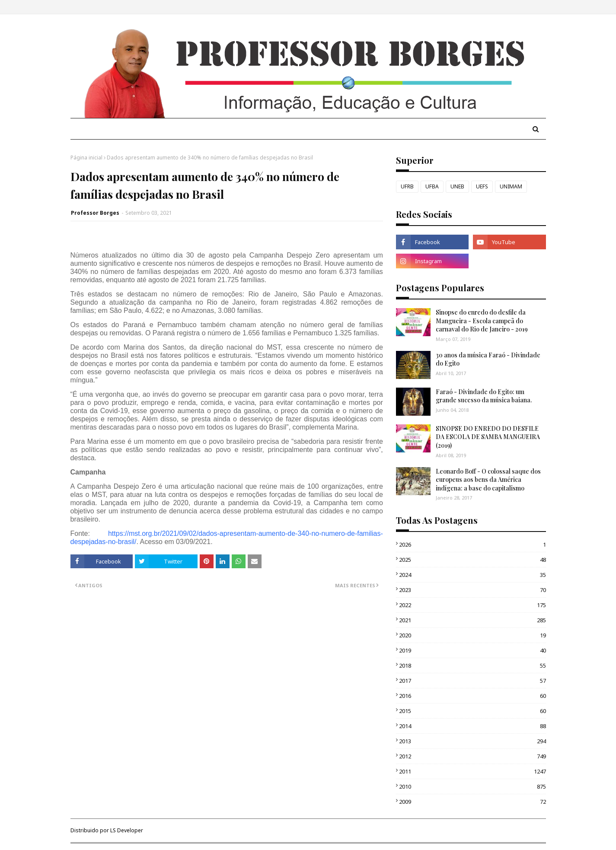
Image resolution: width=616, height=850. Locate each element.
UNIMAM (511, 186)
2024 (472, 575)
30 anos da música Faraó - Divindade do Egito (488, 359)
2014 (472, 726)
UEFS (482, 186)
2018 (472, 665)
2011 (472, 771)
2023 (472, 590)
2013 (472, 741)
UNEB (457, 186)
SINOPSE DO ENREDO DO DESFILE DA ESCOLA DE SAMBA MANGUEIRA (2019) (488, 437)
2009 (472, 802)
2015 (472, 711)
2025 (472, 560)
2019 (472, 650)
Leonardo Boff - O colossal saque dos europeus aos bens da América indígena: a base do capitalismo (488, 480)
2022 (472, 605)
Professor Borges (95, 213)
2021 (472, 620)
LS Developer (127, 830)
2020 (472, 635)
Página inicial (86, 158)
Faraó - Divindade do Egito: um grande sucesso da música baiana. (484, 396)
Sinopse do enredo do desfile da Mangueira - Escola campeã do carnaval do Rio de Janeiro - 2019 (482, 321)
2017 (472, 681)
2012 (472, 756)
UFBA (432, 186)
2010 (472, 786)
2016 (472, 696)
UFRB (407, 186)
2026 (472, 544)
